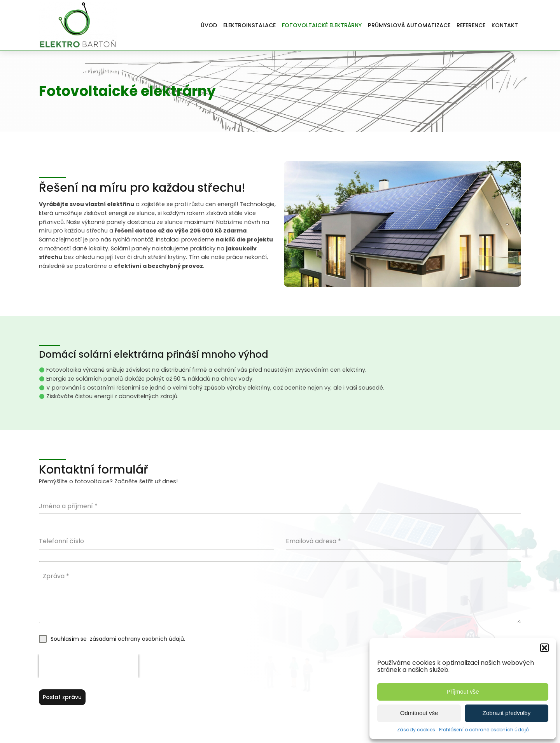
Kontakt (505, 25)
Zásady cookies (416, 730)
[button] (544, 648)
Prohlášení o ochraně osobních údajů (484, 730)
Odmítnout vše (419, 713)
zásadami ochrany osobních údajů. (137, 639)
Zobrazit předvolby (507, 713)
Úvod (209, 25)
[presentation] (89, 666)
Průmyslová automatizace (409, 25)
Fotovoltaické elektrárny (322, 25)
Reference (471, 25)
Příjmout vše (463, 691)
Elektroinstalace (249, 25)
